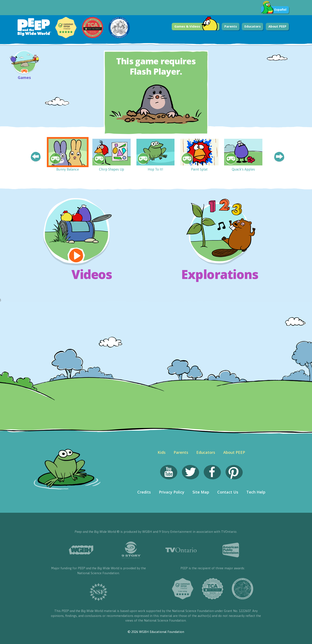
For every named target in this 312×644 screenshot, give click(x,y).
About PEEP (277, 26)
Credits (144, 492)
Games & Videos (196, 27)
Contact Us (228, 492)
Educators (253, 26)
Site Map (201, 492)
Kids (162, 452)
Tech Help (256, 492)
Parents (231, 26)
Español (274, 10)
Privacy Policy (172, 492)
